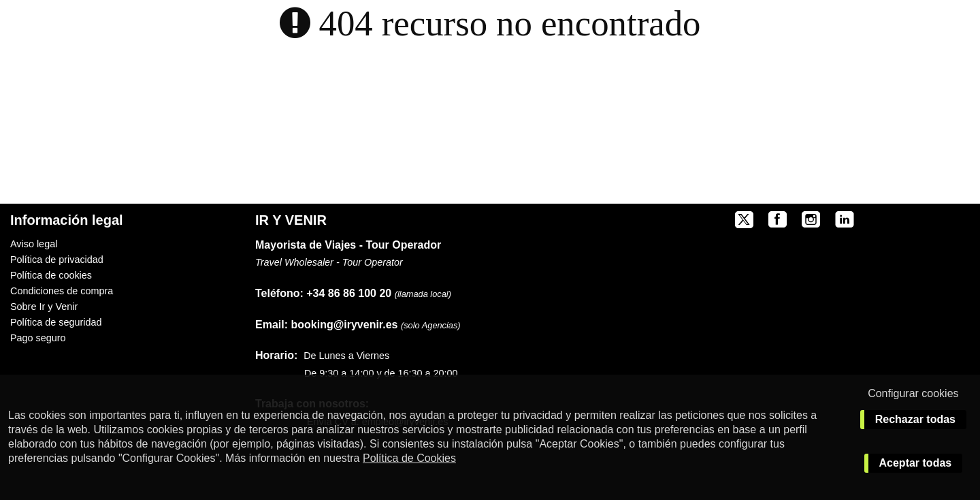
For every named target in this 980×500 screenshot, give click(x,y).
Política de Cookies (409, 458)
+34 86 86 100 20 (349, 293)
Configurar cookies (913, 393)
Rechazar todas (915, 419)
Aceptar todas (916, 463)
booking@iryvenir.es (326, 325)
